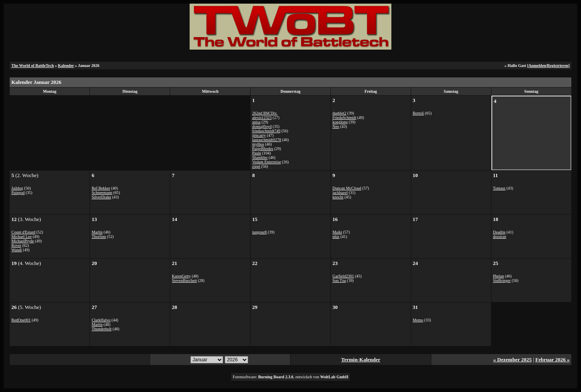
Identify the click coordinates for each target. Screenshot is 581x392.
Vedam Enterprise (266, 162)
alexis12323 (262, 118)
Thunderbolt (101, 329)
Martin (97, 324)
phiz (336, 237)
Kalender (66, 66)
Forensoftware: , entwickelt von (291, 377)
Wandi (17, 250)
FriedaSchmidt (344, 118)
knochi (338, 197)
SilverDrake (101, 197)
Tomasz (499, 188)
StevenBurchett (184, 280)
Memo (418, 320)
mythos (258, 144)
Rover (16, 245)
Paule (257, 153)
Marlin (97, 232)
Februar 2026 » (553, 360)
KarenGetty (181, 276)
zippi (256, 166)
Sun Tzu (339, 280)
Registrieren (558, 66)
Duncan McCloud (347, 188)
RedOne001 (21, 320)
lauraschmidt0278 (267, 140)
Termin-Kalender (361, 360)
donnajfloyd (262, 126)
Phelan (498, 276)
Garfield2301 (343, 276)
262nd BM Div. (265, 113)
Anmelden (537, 66)
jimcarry (259, 135)
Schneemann (102, 193)
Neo (336, 126)
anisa (256, 122)
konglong (340, 122)
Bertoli (418, 113)
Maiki (337, 232)
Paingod (18, 193)
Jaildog (17, 188)
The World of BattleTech (32, 66)
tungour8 (259, 232)
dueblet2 (339, 113)
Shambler (260, 157)
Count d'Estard (23, 232)
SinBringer (502, 280)
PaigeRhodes (263, 149)
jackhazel (340, 193)
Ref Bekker (101, 188)
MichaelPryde (23, 241)
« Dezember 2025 (513, 360)
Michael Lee (21, 237)
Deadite (499, 232)
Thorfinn (99, 237)
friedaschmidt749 (266, 131)
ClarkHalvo (101, 320)
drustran (500, 237)
